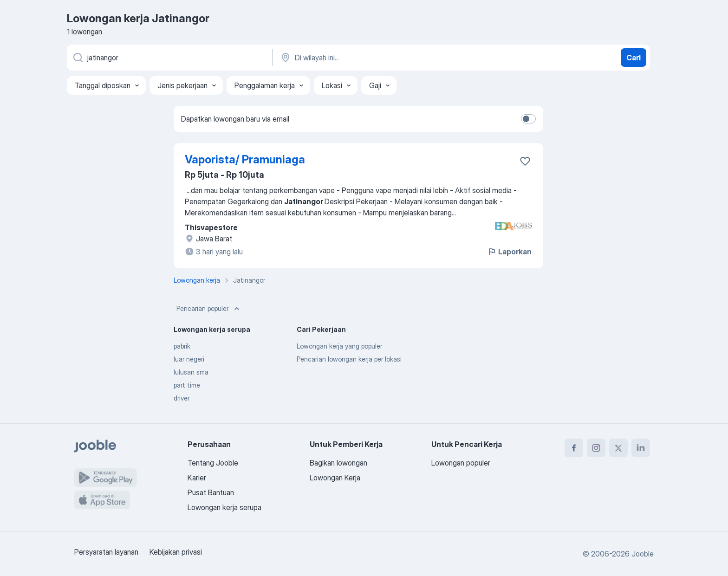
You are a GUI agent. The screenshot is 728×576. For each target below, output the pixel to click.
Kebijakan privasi (176, 552)
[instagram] (596, 448)
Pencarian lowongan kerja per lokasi (349, 359)
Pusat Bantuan (211, 492)
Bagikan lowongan (338, 463)
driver (182, 398)
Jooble (643, 554)
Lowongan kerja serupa (224, 507)
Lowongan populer (461, 463)
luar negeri (189, 359)
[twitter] (618, 448)
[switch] (528, 119)
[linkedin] (641, 448)
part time (187, 385)
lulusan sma (191, 372)
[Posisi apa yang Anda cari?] (169, 58)
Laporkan (509, 252)
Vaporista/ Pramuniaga (245, 159)
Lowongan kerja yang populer (339, 346)
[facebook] (574, 448)
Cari (634, 58)
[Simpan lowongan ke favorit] (525, 161)
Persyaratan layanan (106, 552)
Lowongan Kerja (335, 478)
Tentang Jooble (213, 463)
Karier (197, 478)
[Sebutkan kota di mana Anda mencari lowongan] (377, 58)
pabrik (182, 346)
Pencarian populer (209, 309)
